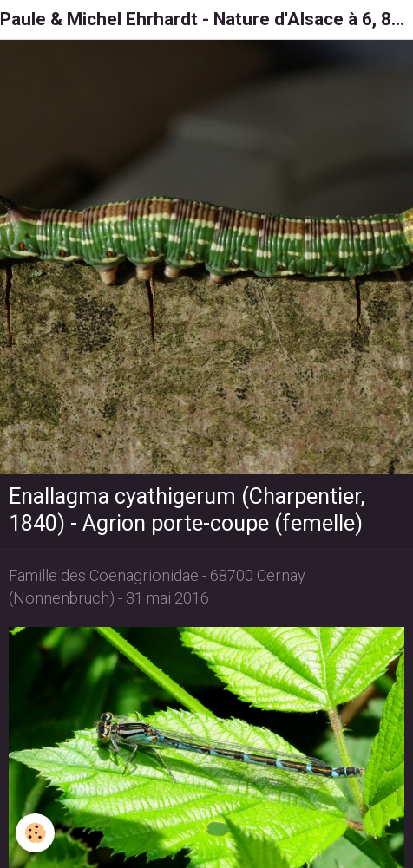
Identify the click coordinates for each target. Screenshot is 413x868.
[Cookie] (35, 833)
